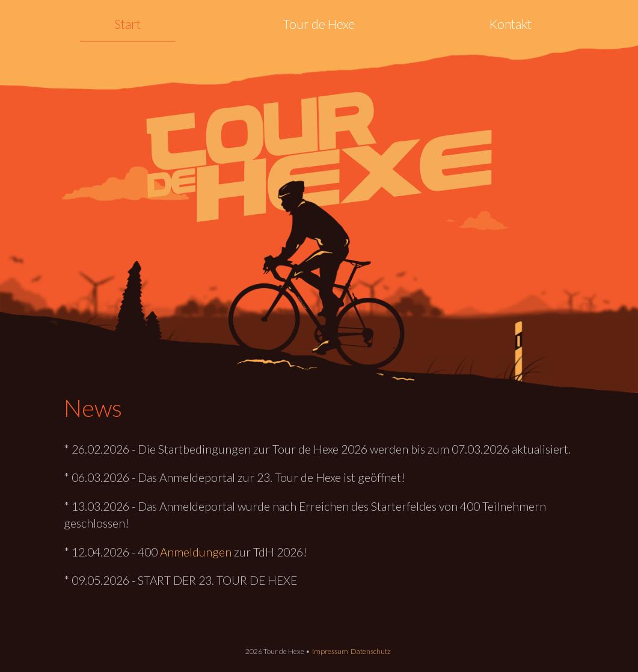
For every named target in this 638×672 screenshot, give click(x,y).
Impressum (330, 651)
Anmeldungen (196, 552)
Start (127, 24)
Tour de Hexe (319, 24)
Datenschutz (371, 651)
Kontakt (510, 24)
